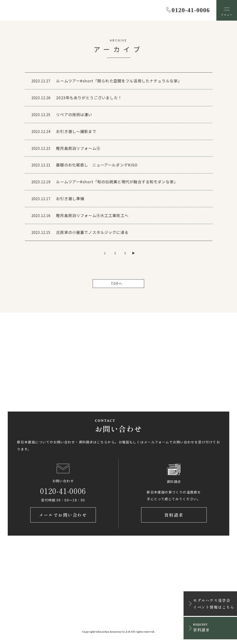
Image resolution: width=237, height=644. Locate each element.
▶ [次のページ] (134, 253)
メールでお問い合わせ (63, 515)
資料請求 (174, 515)
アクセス (43, 381)
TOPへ (118, 283)
